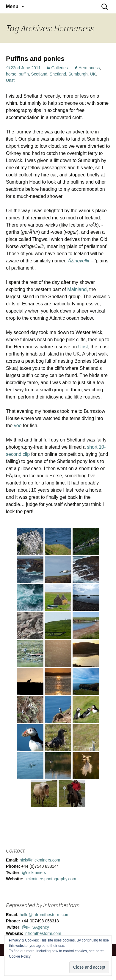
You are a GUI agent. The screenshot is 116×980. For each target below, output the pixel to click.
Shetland (58, 74)
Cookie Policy (20, 956)
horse (11, 74)
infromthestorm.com (43, 933)
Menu (12, 6)
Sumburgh (78, 74)
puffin (24, 74)
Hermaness (89, 68)
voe (18, 426)
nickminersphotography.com (50, 879)
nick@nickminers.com (40, 860)
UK (93, 74)
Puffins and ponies (35, 59)
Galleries (59, 68)
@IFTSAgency (35, 927)
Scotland (39, 74)
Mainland (77, 289)
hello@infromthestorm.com (45, 915)
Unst (10, 80)
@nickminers (34, 873)
